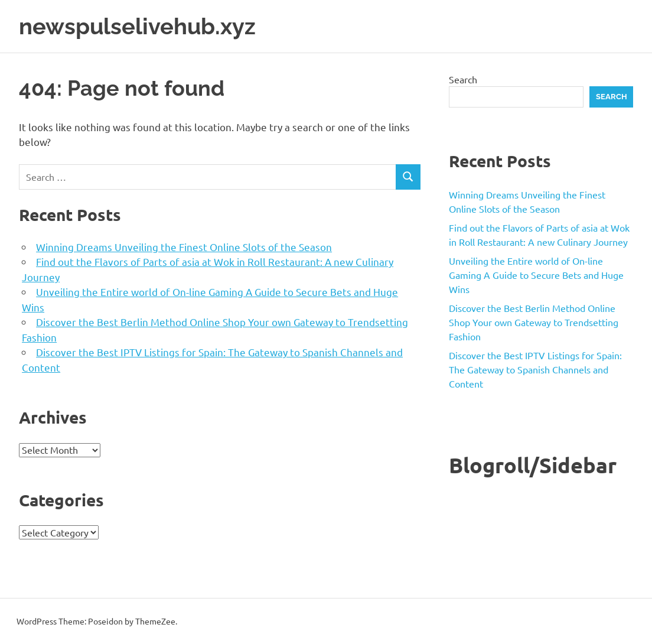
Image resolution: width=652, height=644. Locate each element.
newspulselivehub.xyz (137, 26)
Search (463, 79)
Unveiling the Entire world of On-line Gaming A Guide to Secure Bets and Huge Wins (536, 275)
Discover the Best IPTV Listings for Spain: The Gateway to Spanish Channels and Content (535, 369)
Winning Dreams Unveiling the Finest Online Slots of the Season (184, 247)
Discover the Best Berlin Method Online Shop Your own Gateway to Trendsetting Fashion (534, 322)
